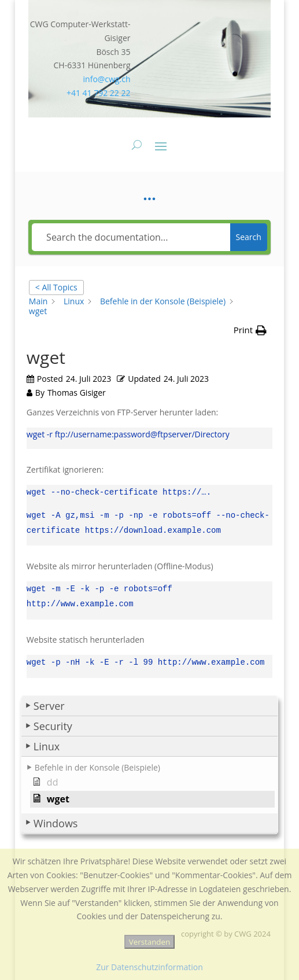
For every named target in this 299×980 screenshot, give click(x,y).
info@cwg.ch (107, 79)
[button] (149, 699)
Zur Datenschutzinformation (149, 967)
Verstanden (149, 942)
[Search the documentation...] (131, 237)
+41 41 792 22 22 (99, 93)
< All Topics (56, 287)
